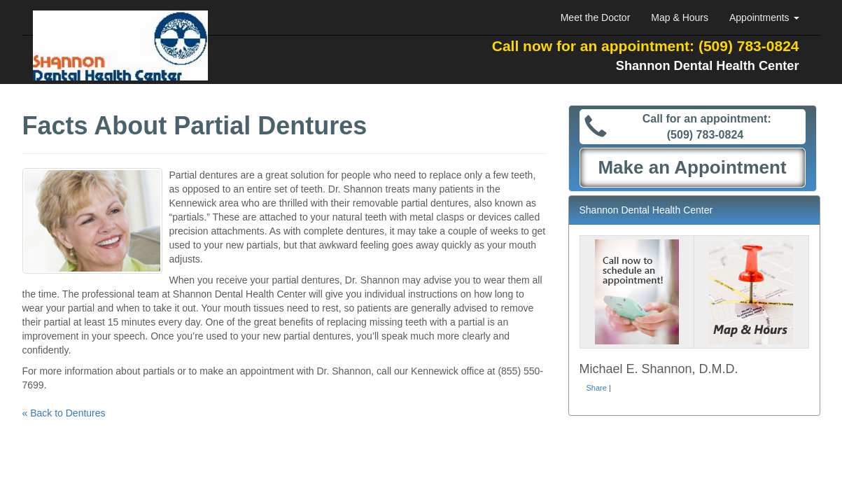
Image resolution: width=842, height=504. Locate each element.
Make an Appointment (692, 167)
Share (597, 388)
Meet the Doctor (596, 17)
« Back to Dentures (64, 413)
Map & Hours (680, 17)
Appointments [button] (764, 17)
